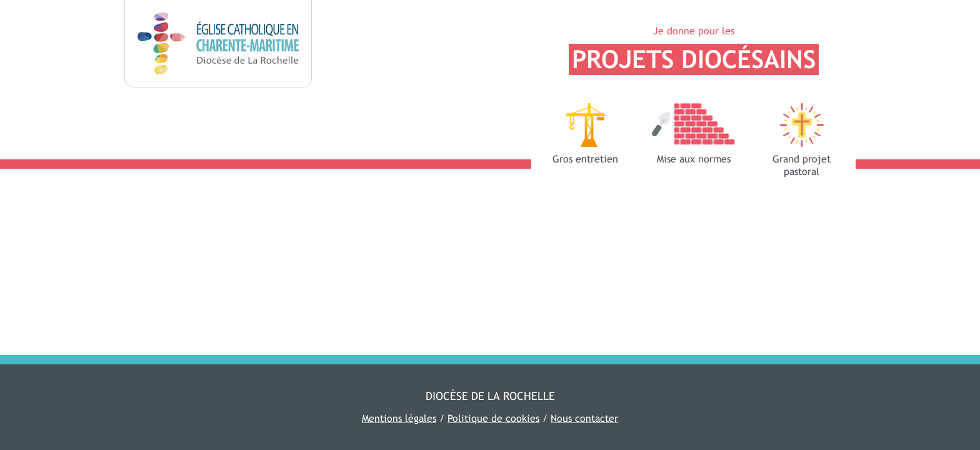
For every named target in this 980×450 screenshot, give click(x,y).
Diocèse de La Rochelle (490, 396)
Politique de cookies (493, 418)
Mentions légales (399, 418)
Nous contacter (584, 418)
